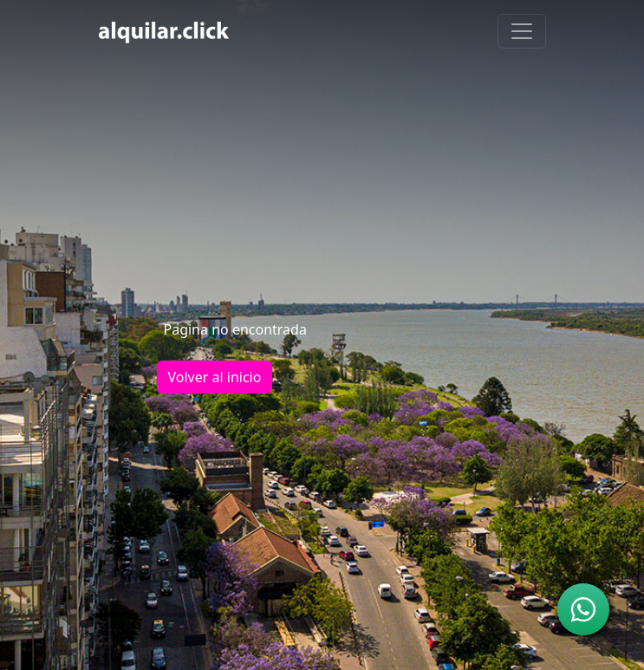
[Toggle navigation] (522, 31)
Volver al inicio (215, 377)
